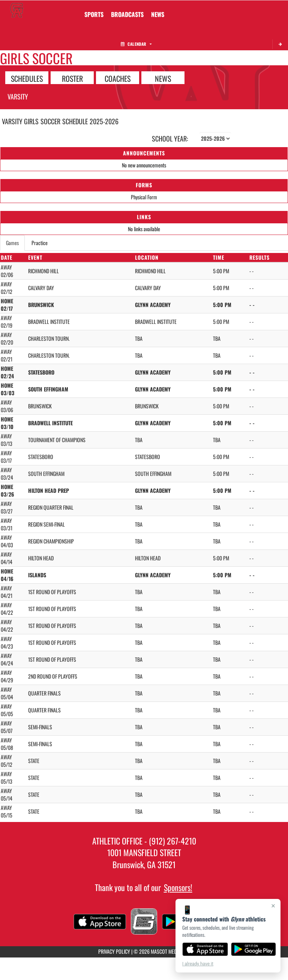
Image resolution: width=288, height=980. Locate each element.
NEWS (163, 78)
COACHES (118, 78)
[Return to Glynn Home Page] (17, 10)
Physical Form (144, 197)
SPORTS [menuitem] (94, 14)
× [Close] (273, 906)
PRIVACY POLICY (114, 951)
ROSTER (72, 78)
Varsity (18, 96)
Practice (40, 243)
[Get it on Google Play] (254, 949)
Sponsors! (178, 887)
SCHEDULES (27, 78)
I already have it (198, 964)
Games (12, 243)
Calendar (136, 44)
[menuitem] (127, 14)
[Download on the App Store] (205, 949)
